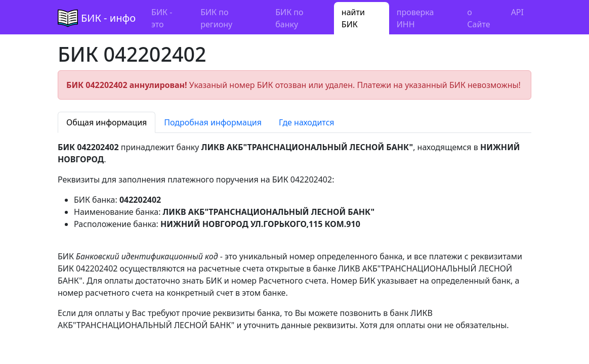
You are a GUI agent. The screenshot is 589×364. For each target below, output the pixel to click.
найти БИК (353, 18)
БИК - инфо (108, 18)
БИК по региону (216, 18)
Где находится (307, 122)
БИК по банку (289, 18)
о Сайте (478, 18)
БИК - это (162, 18)
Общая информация (107, 122)
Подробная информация (213, 122)
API (517, 12)
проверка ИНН (415, 18)
